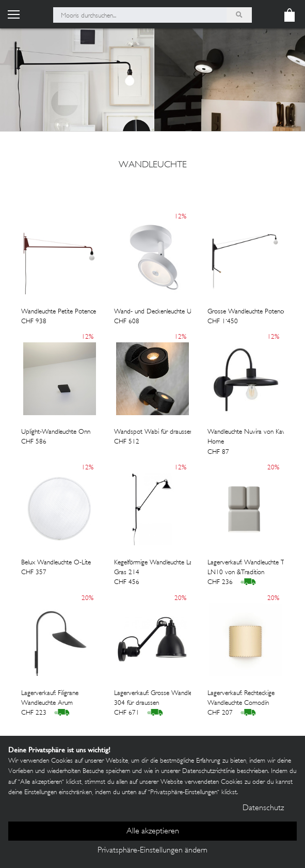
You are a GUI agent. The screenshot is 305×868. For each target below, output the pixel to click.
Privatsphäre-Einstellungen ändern (152, 851)
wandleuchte (153, 165)
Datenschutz (263, 808)
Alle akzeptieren (153, 832)
